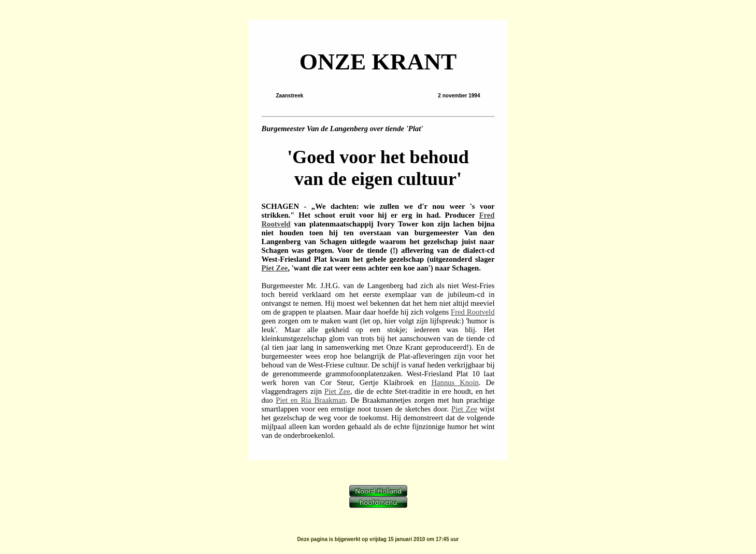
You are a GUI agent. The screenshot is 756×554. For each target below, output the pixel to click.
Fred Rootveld (473, 312)
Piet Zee (275, 268)
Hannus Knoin (455, 382)
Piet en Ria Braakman (310, 400)
